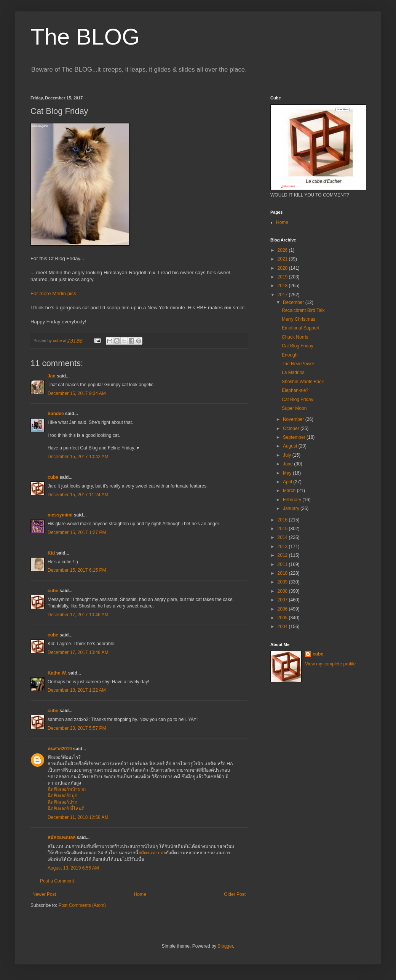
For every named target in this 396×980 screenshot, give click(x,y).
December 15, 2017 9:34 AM (77, 393)
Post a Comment (57, 881)
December (294, 302)
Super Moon (294, 408)
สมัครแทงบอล (61, 838)
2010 (283, 573)
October (292, 428)
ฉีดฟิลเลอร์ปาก (62, 802)
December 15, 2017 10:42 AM (78, 457)
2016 (283, 520)
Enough (290, 355)
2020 (283, 268)
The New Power (298, 364)
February (293, 500)
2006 (283, 609)
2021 (283, 259)
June (288, 464)
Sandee (56, 414)
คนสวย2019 (60, 749)
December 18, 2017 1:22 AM (77, 690)
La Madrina (293, 372)
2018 (283, 286)
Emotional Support (301, 328)
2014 (283, 537)
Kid (51, 553)
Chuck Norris (295, 337)
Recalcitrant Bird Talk (303, 310)
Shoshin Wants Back (303, 382)
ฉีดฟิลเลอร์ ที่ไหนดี (66, 809)
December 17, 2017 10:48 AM (78, 652)
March (290, 491)
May (288, 473)
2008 (283, 591)
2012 (283, 555)
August (291, 446)
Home (140, 894)
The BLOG (85, 37)
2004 (283, 627)
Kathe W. (57, 673)
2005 (283, 618)
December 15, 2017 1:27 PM (77, 532)
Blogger (225, 946)
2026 (283, 250)
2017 (283, 295)
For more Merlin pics (53, 293)
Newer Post (44, 894)
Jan (52, 376)
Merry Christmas (299, 319)
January (292, 508)
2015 (283, 529)
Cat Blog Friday (298, 346)
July (288, 455)
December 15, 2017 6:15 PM (77, 570)
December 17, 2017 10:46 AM (78, 615)
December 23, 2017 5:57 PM (77, 728)
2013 (283, 547)
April (288, 482)
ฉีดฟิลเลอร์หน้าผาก (67, 789)
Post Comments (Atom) (82, 905)
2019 (283, 277)
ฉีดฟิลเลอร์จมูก (62, 796)
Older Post (235, 894)
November (294, 419)
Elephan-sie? (295, 390)
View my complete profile (330, 664)
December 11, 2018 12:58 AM (78, 817)
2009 (283, 582)
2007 (283, 600)
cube (53, 477)
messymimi (60, 515)
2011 (283, 564)
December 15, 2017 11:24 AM (78, 495)
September (295, 437)
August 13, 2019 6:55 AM (73, 868)
